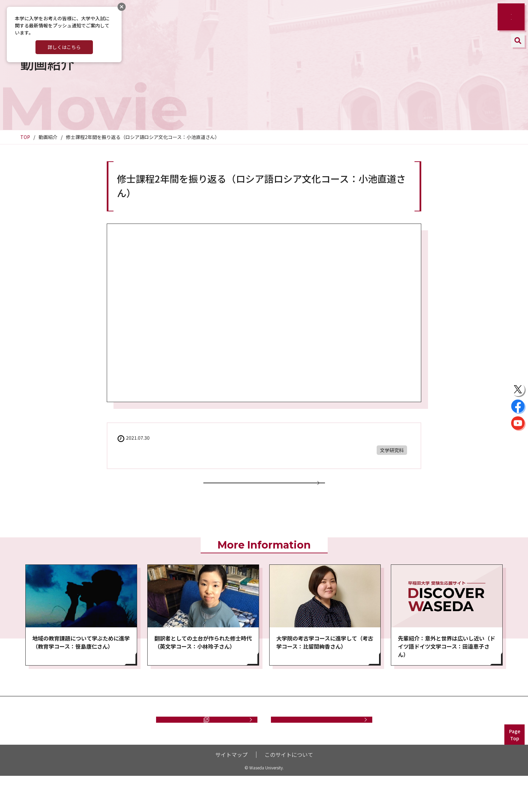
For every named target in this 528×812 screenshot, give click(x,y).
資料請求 (203, 748)
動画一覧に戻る (264, 493)
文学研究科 (392, 450)
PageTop (515, 771)
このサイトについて (289, 791)
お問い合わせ (322, 748)
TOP (25, 137)
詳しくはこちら (64, 47)
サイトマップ (231, 791)
